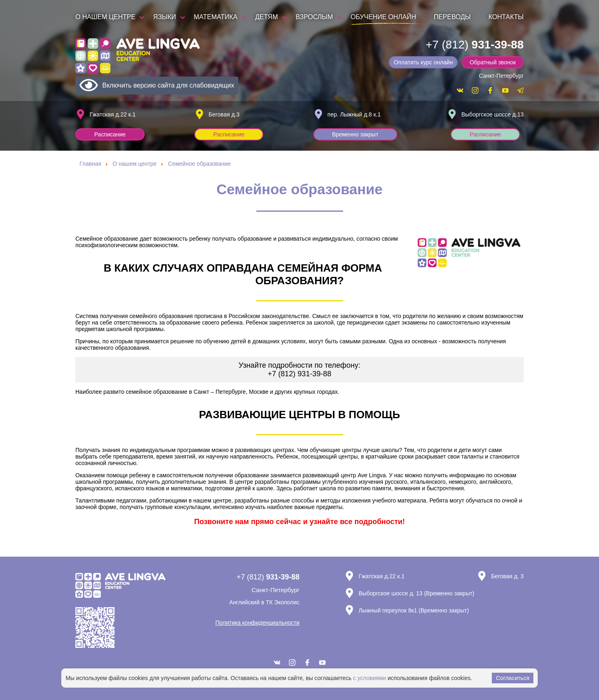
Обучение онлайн (383, 17)
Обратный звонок (493, 62)
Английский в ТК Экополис (264, 602)
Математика (216, 17)
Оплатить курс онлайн (424, 62)
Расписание (110, 134)
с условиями (369, 678)
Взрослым (314, 17)
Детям (266, 17)
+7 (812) (475, 45)
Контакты (506, 17)
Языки (165, 17)
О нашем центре (105, 17)
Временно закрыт (356, 134)
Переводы (452, 17)
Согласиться (513, 678)
